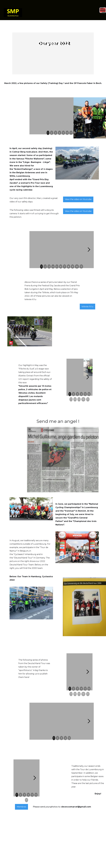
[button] (64, 10)
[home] (13, 10)
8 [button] (75, 133)
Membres (21, 777)
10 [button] (77, 267)
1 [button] (48, 133)
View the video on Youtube (78, 199)
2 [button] (52, 133)
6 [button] (67, 133)
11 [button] (81, 267)
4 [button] (60, 133)
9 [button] (73, 267)
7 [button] (71, 133)
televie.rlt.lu (87, 307)
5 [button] (63, 133)
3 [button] (56, 133)
